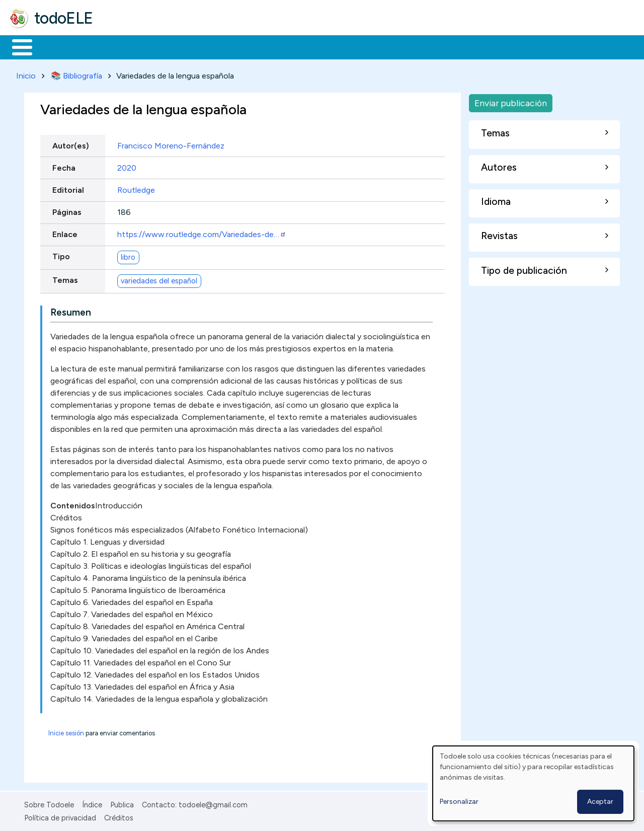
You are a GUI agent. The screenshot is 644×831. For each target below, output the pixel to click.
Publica (122, 803)
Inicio (17, 46)
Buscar (413, 46)
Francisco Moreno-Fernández (171, 144)
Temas (65, 279)
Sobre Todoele (49, 803)
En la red (238, 46)
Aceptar (600, 802)
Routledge (136, 188)
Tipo (61, 255)
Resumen (71, 310)
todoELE (64, 18)
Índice (92, 803)
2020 (127, 166)
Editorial (68, 188)
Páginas (67, 210)
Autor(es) (71, 144)
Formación (121, 46)
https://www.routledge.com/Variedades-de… (202, 233)
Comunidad (368, 46)
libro (128, 255)
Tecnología (301, 46)
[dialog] (533, 783)
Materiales (56, 46)
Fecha (64, 166)
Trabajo (181, 46)
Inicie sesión (66, 731)
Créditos (119, 816)
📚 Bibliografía (76, 74)
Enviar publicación (511, 101)
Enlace (65, 233)
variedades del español (159, 279)
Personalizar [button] (459, 802)
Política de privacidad (60, 816)
